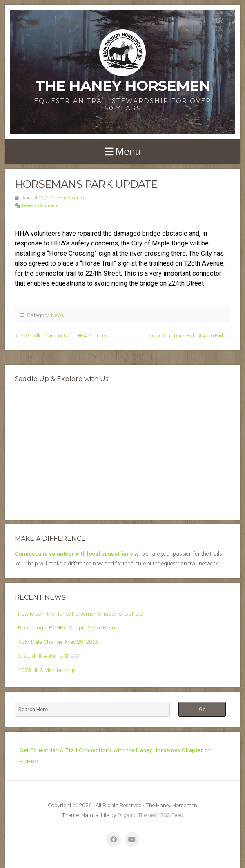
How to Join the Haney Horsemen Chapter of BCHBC (80, 614)
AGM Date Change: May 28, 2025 (58, 642)
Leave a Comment (40, 206)
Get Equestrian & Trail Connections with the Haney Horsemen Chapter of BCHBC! (115, 755)
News (58, 315)
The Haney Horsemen (123, 86)
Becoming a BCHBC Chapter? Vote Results (69, 627)
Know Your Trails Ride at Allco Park (186, 336)
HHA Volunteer (72, 198)
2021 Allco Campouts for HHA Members (65, 336)
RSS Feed (172, 815)
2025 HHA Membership (47, 670)
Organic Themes (137, 815)
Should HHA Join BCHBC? (49, 656)
